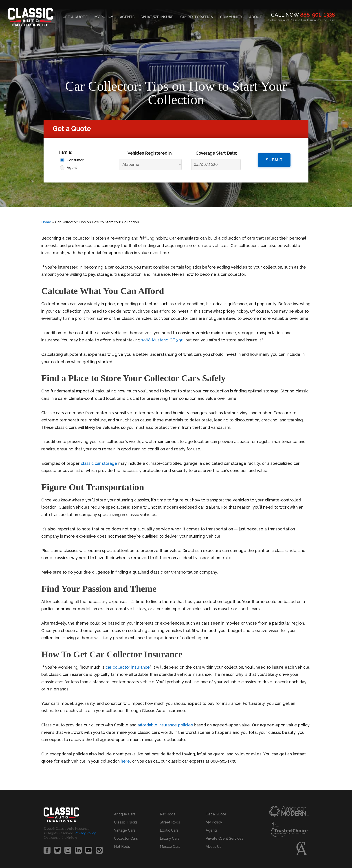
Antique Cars (125, 814)
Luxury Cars (170, 838)
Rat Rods (168, 814)
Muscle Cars (170, 847)
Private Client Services (224, 838)
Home (46, 222)
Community (231, 17)
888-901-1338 (317, 15)
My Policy (104, 17)
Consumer (75, 160)
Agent (72, 168)
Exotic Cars (169, 830)
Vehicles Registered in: (150, 153)
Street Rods (170, 822)
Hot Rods (122, 847)
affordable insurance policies (165, 725)
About (256, 17)
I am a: (65, 152)
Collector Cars (126, 838)
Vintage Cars (125, 830)
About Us (213, 847)
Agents (127, 17)
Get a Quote (75, 17)
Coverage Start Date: (216, 153)
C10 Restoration (197, 17)
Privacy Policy (85, 833)
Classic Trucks (126, 822)
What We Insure (157, 17)
